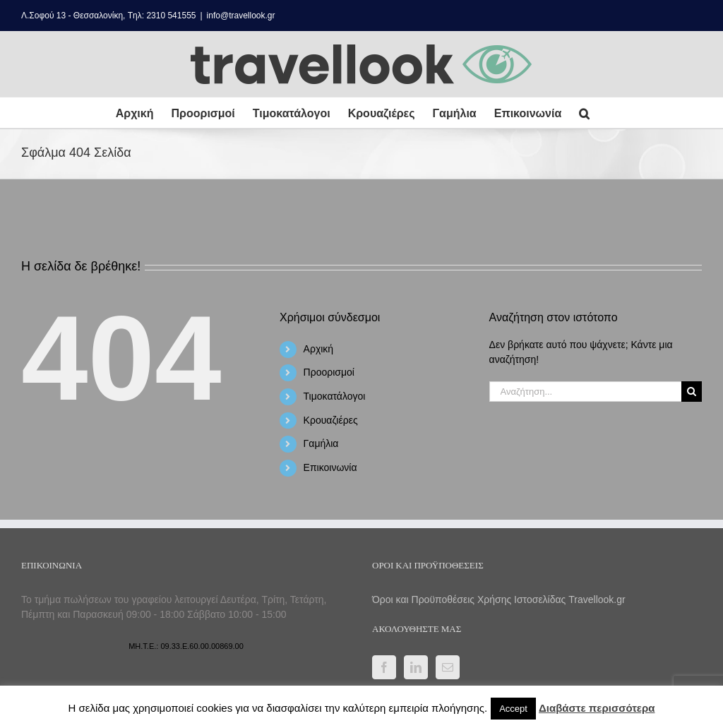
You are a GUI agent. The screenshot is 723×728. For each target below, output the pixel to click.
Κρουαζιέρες (331, 420)
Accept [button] (513, 709)
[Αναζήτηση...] (585, 392)
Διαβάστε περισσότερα (597, 708)
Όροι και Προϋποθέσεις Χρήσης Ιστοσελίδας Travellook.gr (499, 599)
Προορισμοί (329, 372)
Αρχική (319, 349)
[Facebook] (384, 667)
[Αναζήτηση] (692, 392)
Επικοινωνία (330, 467)
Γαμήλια (321, 443)
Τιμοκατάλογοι (335, 396)
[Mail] (448, 667)
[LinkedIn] (416, 667)
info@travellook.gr (241, 16)
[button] (584, 113)
